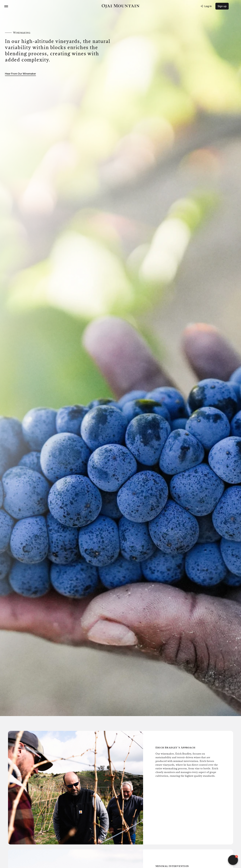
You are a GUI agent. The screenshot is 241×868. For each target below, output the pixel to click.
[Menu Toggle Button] (6, 6)
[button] (233, 860)
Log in (206, 6)
